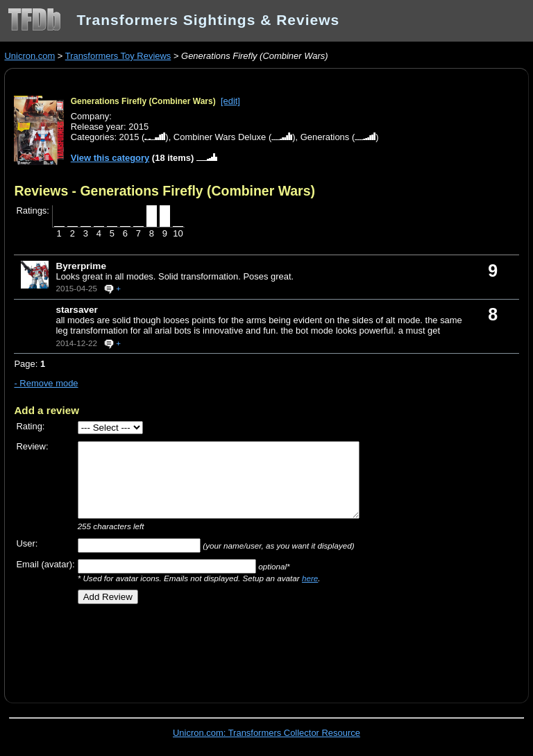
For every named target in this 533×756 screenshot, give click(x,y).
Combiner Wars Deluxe (220, 137)
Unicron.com (29, 56)
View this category (110, 158)
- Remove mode (46, 383)
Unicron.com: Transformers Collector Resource (266, 733)
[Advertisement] (176, 648)
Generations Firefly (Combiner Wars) (143, 101)
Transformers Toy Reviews (118, 56)
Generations (325, 137)
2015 (129, 137)
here (310, 578)
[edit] (230, 101)
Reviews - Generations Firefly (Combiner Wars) (164, 191)
